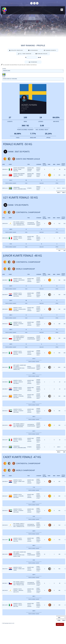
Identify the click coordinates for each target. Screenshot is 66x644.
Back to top (60, 625)
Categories (33, 50)
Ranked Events (50, 50)
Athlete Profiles (16, 50)
